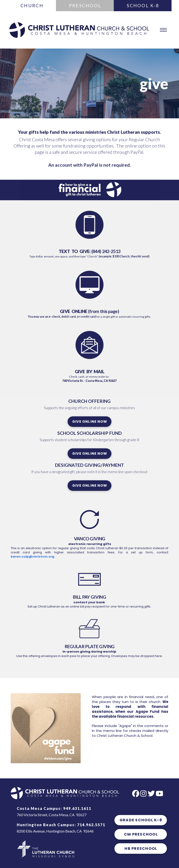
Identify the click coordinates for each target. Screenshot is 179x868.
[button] (163, 30)
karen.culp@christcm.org (33, 557)
